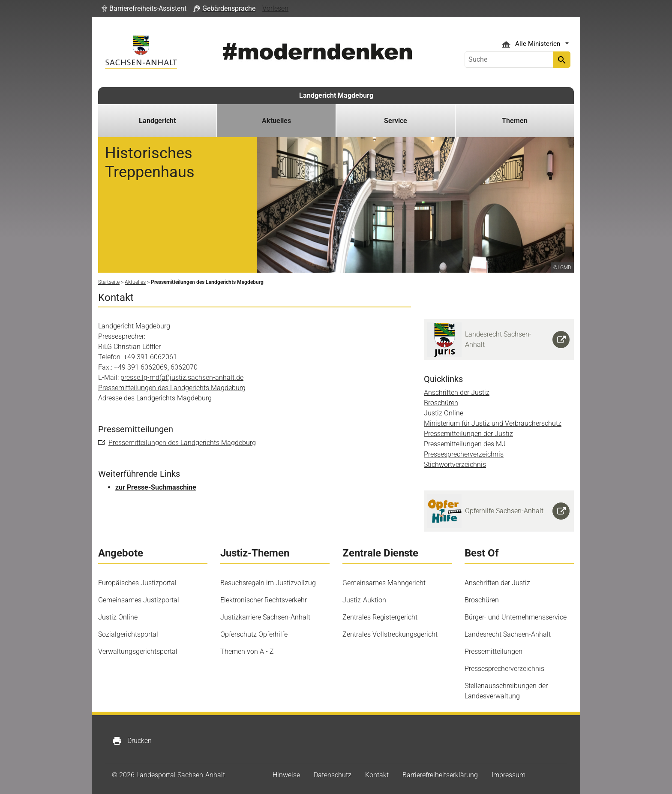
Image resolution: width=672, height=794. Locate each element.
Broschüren (441, 403)
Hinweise (286, 775)
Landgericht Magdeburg (336, 95)
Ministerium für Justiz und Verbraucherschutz (493, 423)
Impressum (508, 775)
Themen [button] (515, 121)
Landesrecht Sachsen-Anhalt (508, 634)
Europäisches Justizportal (137, 583)
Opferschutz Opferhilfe (254, 634)
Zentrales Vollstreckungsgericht (390, 634)
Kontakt (377, 775)
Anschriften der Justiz (457, 392)
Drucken (132, 741)
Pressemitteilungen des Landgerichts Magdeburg (172, 388)
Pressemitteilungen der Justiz (468, 434)
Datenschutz (333, 775)
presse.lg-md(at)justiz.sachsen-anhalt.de (182, 377)
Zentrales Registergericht (380, 617)
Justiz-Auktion (364, 600)
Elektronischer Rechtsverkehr (264, 600)
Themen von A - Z (247, 651)
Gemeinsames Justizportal (139, 600)
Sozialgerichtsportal (128, 634)
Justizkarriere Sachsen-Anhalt (265, 617)
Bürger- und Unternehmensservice (516, 617)
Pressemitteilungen (493, 651)
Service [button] (396, 121)
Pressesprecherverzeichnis (464, 454)
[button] (144, 9)
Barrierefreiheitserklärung (440, 775)
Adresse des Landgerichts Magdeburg (155, 398)
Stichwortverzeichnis (455, 465)
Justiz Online (444, 413)
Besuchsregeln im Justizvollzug (268, 583)
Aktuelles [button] (276, 121)
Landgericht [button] (157, 121)
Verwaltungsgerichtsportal (138, 651)
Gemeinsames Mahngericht (384, 583)
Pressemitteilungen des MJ (465, 444)
